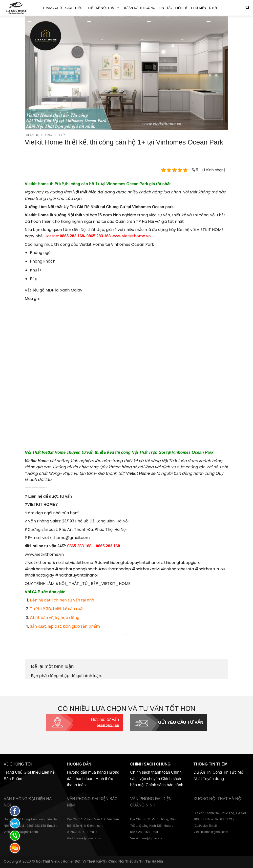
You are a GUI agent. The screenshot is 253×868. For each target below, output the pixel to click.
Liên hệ (182, 8)
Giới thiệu (74, 8)
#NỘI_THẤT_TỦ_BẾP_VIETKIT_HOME (93, 584)
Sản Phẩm (13, 779)
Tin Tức (165, 8)
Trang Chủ (52, 8)
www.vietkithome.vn (131, 236)
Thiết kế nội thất (103, 8)
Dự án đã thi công (139, 8)
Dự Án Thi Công (208, 772)
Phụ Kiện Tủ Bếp (205, 8)
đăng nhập (59, 676)
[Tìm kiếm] (247, 8)
